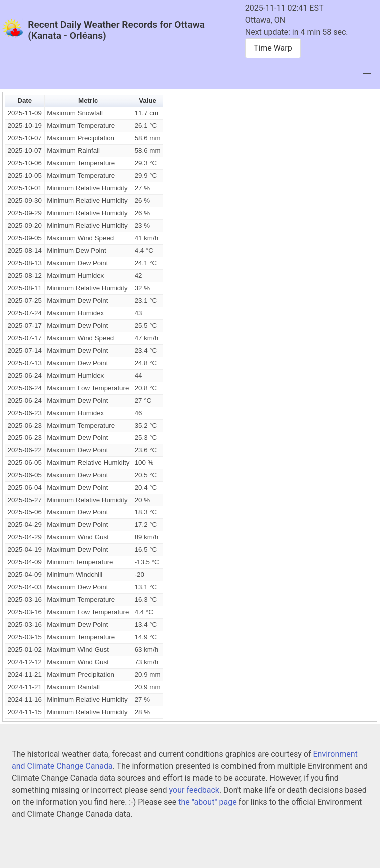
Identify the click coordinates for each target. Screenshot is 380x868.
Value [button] (148, 101)
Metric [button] (88, 101)
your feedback (194, 790)
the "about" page (207, 802)
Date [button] (25, 101)
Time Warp (273, 48)
